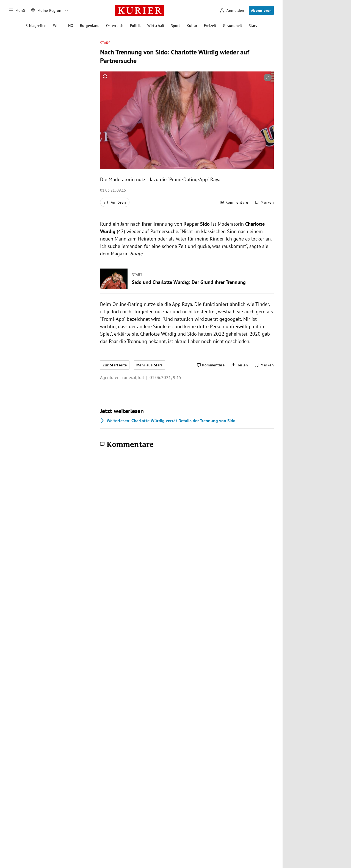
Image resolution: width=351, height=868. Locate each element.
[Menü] (17, 10)
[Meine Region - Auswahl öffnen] (67, 10)
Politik (135, 26)
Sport (175, 26)
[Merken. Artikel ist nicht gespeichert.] (264, 202)
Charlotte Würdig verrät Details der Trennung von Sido (168, 421)
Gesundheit (233, 26)
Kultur (192, 26)
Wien (57, 26)
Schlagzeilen (36, 26)
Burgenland (90, 26)
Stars (253, 26)
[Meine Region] (46, 10)
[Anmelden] (232, 11)
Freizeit (210, 26)
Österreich (115, 26)
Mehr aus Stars (150, 365)
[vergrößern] (268, 78)
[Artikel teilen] (240, 365)
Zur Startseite (115, 365)
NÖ (71, 26)
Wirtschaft (156, 26)
